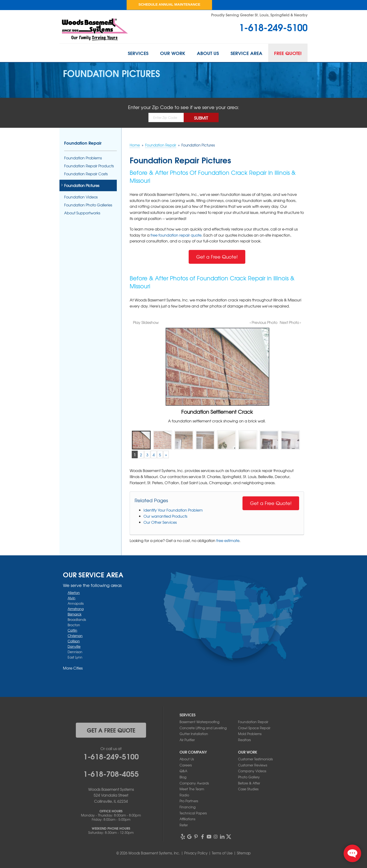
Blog (183, 777)
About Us (208, 53)
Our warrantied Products (165, 516)
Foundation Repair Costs (86, 174)
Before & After (249, 783)
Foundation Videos (81, 197)
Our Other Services (160, 522)
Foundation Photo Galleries (88, 205)
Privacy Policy (196, 853)
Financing (187, 807)
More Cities (73, 668)
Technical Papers (193, 813)
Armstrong (76, 609)
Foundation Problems (83, 158)
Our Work (173, 53)
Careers (186, 765)
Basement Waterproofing (199, 722)
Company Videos (252, 771)
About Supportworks (82, 213)
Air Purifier (187, 740)
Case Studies (248, 789)
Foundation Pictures (82, 185)
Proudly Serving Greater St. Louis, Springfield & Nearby (259, 15)
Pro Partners (189, 801)
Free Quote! (288, 53)
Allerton (74, 593)
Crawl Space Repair (254, 728)
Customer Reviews (253, 765)
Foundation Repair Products (89, 166)
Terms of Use (222, 853)
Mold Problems (250, 734)
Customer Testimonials (255, 759)
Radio (184, 795)
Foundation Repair (83, 143)
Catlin (72, 630)
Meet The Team (192, 789)
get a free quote (111, 730)
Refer (184, 825)
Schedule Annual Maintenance (169, 4)
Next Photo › (290, 322)
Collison (74, 641)
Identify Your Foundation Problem (173, 510)
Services (138, 53)
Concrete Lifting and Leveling (203, 728)
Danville (74, 646)
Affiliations (187, 819)
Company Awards (194, 783)
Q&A (183, 771)
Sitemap (244, 853)
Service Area (246, 53)
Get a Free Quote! (217, 257)
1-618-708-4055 (111, 773)
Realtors (244, 740)
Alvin (72, 598)
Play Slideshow (146, 322)
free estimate (228, 540)
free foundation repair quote (176, 235)
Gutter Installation (194, 734)
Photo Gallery (249, 777)
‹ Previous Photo (264, 322)
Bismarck (75, 614)
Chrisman (75, 636)
